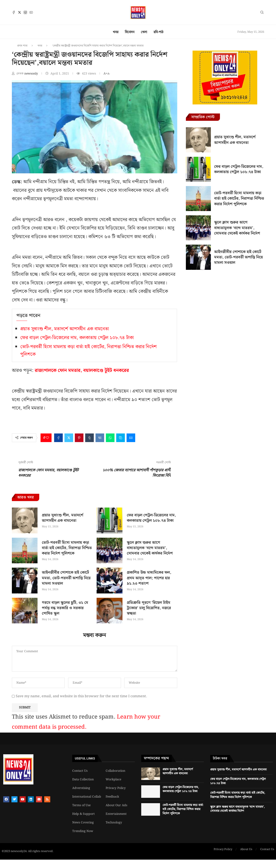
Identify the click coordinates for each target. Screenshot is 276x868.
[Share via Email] (131, 438)
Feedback (112, 797)
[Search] (262, 13)
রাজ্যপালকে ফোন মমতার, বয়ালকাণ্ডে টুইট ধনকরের (82, 370)
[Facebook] (14, 12)
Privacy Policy (116, 788)
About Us (246, 849)
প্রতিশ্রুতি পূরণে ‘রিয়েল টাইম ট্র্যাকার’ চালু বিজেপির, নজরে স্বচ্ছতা (149, 608)
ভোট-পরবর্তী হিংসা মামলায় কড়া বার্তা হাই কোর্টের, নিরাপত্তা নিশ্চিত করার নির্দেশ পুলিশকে (67, 548)
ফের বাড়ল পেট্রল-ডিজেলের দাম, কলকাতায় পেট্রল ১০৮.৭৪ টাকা (77, 338)
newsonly (32, 74)
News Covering (83, 823)
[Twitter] (20, 12)
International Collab (87, 797)
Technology (114, 823)
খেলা (144, 32)
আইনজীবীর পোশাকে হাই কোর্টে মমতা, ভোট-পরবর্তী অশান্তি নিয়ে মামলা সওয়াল (66, 578)
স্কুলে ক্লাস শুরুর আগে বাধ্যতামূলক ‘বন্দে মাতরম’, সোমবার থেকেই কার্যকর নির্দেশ (150, 548)
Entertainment (116, 814)
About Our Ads (116, 805)
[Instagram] (25, 12)
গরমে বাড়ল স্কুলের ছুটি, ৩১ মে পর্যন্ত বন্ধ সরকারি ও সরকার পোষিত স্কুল (65, 608)
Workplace (113, 779)
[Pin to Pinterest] (79, 438)
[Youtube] (31, 12)
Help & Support (83, 814)
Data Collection (83, 779)
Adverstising (81, 788)
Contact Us (80, 771)
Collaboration (115, 771)
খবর (116, 32)
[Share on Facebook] (58, 438)
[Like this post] (47, 438)
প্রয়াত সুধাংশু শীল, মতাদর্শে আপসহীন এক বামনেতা (65, 329)
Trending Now (83, 831)
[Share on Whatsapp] (110, 438)
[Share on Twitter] (69, 438)
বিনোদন (130, 32)
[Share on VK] (100, 438)
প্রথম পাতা (22, 46)
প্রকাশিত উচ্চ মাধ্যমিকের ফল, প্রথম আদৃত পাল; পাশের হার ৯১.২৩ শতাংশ (149, 578)
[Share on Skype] (121, 438)
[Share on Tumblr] (89, 438)
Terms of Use (81, 805)
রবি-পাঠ (158, 32)
